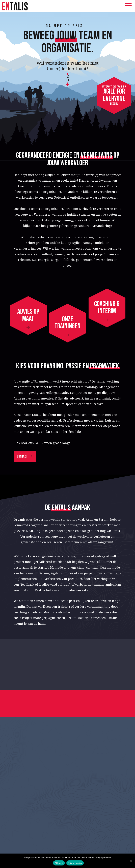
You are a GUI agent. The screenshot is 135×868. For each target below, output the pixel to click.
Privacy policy (75, 863)
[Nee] (131, 861)
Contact (22, 457)
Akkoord (59, 863)
